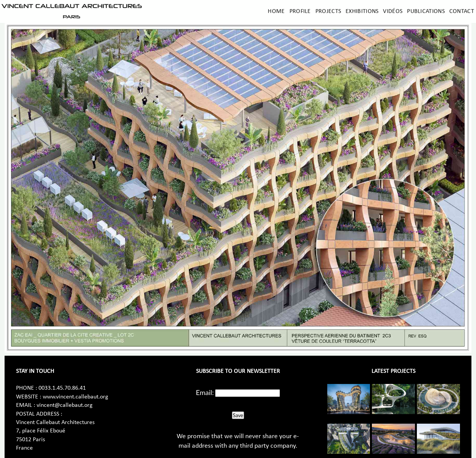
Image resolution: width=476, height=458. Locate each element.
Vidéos (393, 11)
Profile (300, 11)
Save (238, 415)
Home (276, 11)
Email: (205, 392)
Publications (426, 11)
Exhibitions (362, 11)
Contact (462, 11)
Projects (328, 11)
